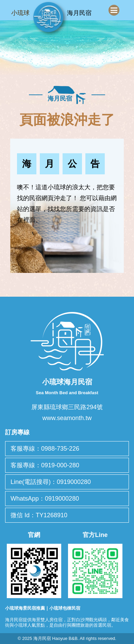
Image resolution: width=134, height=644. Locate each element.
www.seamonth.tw (67, 418)
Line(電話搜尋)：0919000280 (51, 482)
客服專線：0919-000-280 (45, 465)
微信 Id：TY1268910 (39, 515)
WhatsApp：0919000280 (45, 499)
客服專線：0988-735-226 (45, 449)
